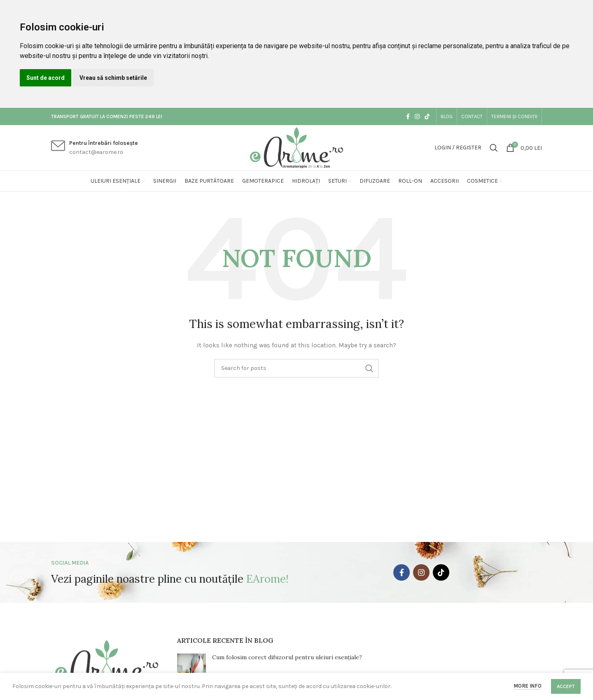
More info (528, 686)
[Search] (494, 148)
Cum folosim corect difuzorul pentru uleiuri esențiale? (287, 657)
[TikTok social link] (427, 116)
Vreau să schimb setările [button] (113, 78)
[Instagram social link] (417, 116)
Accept (566, 686)
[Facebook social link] (408, 116)
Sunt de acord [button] (46, 78)
